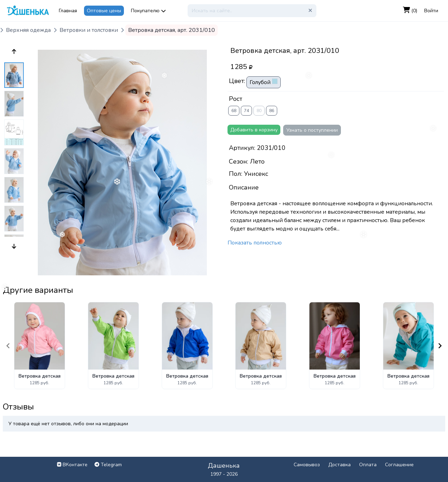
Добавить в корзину (254, 130)
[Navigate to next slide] (440, 346)
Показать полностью (255, 243)
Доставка (339, 465)
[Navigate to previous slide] (8, 346)
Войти (431, 11)
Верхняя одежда (28, 30)
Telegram (108, 465)
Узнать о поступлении (312, 130)
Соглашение (399, 465)
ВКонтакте (72, 465)
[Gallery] (224, 346)
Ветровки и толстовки (89, 30)
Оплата (368, 465)
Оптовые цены (104, 11)
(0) (410, 11)
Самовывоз (307, 465)
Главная (68, 11)
